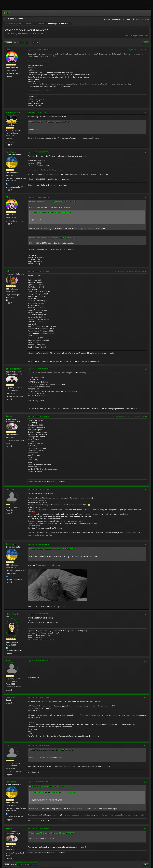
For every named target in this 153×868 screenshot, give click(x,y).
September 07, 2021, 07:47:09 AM (38, 113)
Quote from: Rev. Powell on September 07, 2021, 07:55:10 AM (53, 238)
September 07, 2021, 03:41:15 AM (38, 50)
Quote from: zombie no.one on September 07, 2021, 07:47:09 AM (54, 202)
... (31, 42)
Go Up (7, 864)
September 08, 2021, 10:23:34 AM (38, 782)
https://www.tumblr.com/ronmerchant (41, 639)
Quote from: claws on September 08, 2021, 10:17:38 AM (51, 786)
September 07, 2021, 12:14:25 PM (38, 416)
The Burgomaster (15, 369)
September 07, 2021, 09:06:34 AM (38, 271)
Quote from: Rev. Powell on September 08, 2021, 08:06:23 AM (53, 750)
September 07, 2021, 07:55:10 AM (38, 152)
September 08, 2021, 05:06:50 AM (38, 489)
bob (8, 271)
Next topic (144, 36)
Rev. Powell (11, 152)
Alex (8, 50)
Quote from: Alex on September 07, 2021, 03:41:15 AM (50, 122)
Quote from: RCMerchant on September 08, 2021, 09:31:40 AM (53, 833)
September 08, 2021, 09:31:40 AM (38, 614)
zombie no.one (13, 113)
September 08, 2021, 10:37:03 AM (38, 828)
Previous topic (131, 36)
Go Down (8, 43)
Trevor (9, 416)
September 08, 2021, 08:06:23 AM (38, 544)
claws (9, 661)
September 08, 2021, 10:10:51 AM (38, 697)
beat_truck (11, 489)
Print (146, 43)
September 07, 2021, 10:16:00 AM (38, 369)
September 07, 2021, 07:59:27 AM (38, 197)
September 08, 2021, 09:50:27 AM (38, 661)
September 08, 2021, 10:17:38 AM (38, 745)
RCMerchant (12, 614)
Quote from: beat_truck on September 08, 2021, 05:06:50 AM (52, 549)
